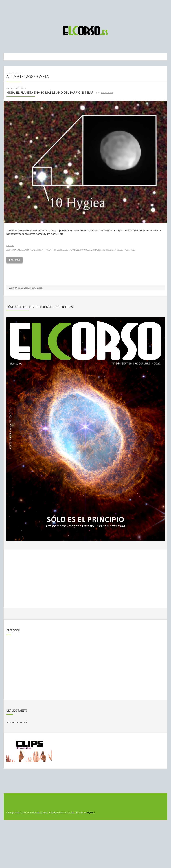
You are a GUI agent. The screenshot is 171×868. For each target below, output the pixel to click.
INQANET (91, 813)
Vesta (127, 250)
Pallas (65, 250)
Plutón (103, 250)
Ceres (34, 250)
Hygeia (56, 250)
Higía (41, 250)
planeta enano (77, 250)
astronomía (13, 250)
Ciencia (10, 246)
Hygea (48, 250)
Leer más (14, 260)
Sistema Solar (116, 250)
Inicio (9, 73)
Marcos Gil (107, 93)
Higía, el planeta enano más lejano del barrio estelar (50, 92)
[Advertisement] (85, 11)
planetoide (92, 250)
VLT (133, 250)
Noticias (17, 73)
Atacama (25, 250)
